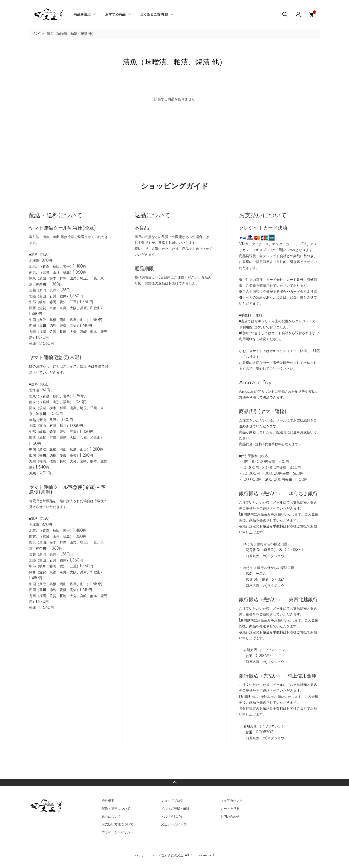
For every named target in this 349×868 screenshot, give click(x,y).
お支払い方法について (118, 824)
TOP (36, 34)
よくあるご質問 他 (154, 15)
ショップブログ (172, 801)
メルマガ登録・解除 (175, 809)
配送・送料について (116, 809)
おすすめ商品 (115, 15)
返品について (111, 817)
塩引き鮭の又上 (172, 855)
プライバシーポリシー (118, 832)
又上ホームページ (174, 824)
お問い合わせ (230, 817)
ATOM (176, 817)
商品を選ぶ (82, 15)
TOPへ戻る (174, 782)
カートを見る (230, 809)
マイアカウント (232, 801)
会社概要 (108, 801)
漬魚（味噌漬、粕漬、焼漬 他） (71, 34)
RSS (164, 817)
